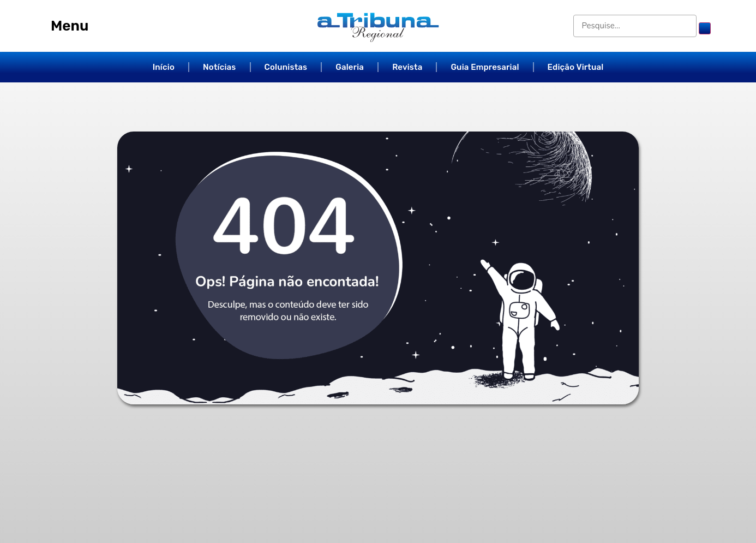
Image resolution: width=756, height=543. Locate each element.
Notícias (220, 67)
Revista (407, 67)
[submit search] (705, 28)
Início (164, 67)
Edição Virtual (576, 67)
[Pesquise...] (636, 26)
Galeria (350, 67)
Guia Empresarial (485, 67)
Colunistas (286, 67)
